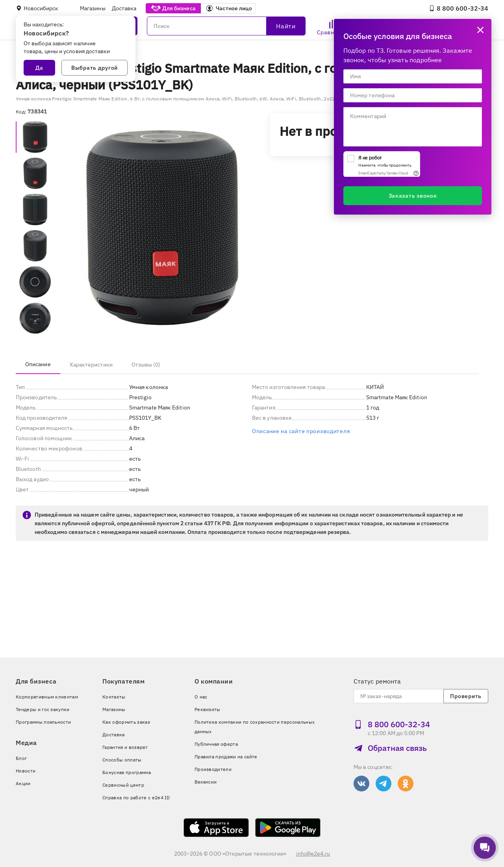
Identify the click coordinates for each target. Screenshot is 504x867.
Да (39, 68)
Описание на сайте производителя (301, 431)
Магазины (93, 8)
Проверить (466, 696)
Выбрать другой (94, 68)
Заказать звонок (413, 196)
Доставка (124, 8)
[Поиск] (226, 26)
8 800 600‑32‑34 (459, 8)
